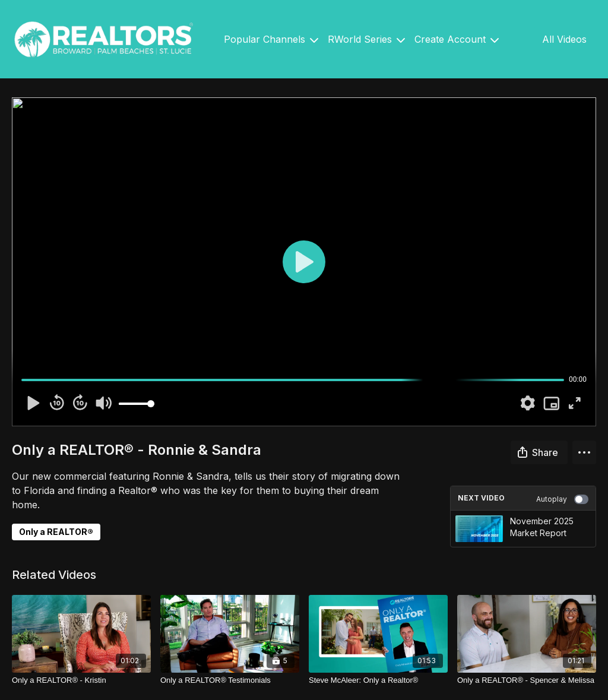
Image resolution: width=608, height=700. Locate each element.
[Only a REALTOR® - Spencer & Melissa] (527, 680)
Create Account (457, 39)
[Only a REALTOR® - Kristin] (81, 680)
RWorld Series (366, 39)
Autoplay (562, 499)
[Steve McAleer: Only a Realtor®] (378, 680)
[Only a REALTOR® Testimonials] (230, 680)
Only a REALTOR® (56, 532)
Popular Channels (271, 39)
